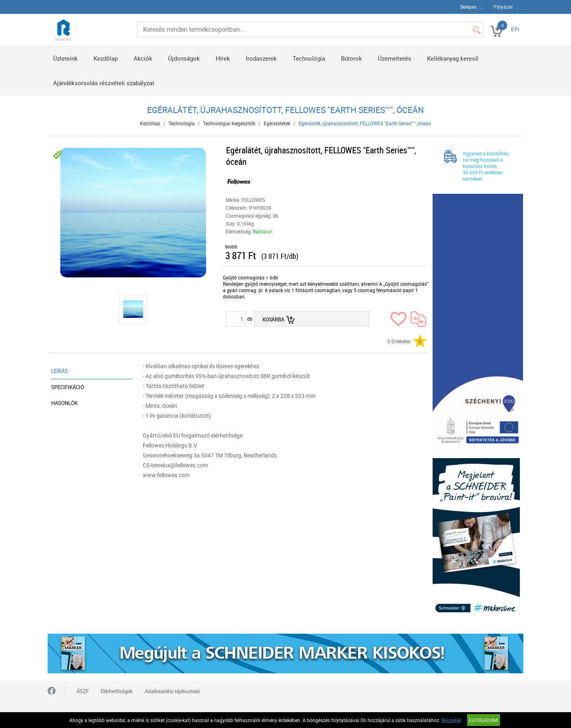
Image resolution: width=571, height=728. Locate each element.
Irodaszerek (261, 58)
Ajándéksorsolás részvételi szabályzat (104, 83)
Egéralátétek (277, 123)
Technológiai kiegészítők (229, 123)
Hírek (223, 58)
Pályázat (503, 7)
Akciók (143, 58)
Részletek (451, 720)
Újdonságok (184, 58)
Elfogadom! (484, 720)
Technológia (309, 58)
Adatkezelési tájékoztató (172, 691)
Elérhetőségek (117, 691)
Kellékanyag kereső (453, 58)
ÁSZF (83, 691)
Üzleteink (65, 58)
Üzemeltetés (395, 58)
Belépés (468, 7)
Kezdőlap (106, 58)
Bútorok (352, 58)
